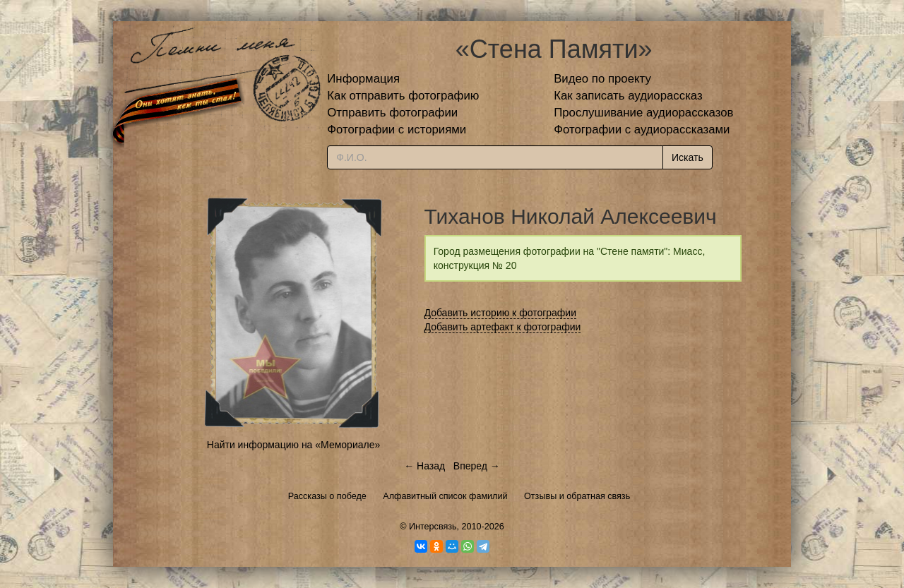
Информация (363, 79)
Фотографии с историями (397, 130)
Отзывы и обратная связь (577, 496)
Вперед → (477, 466)
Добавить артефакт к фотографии (503, 327)
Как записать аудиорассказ (628, 96)
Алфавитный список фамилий (445, 496)
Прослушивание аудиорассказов (643, 113)
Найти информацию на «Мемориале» (293, 445)
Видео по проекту (602, 79)
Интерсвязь (433, 527)
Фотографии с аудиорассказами (642, 130)
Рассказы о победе (327, 496)
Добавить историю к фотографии (501, 313)
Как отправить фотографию (403, 96)
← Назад (424, 466)
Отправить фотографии (392, 113)
